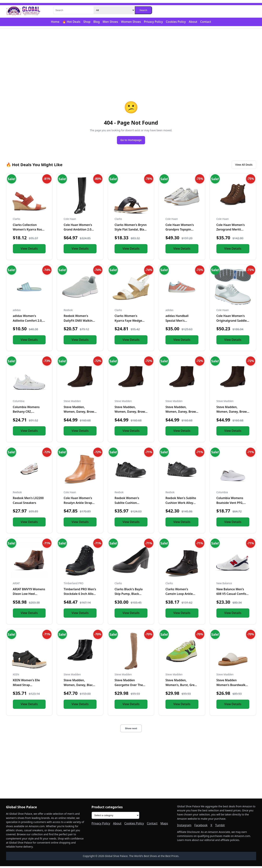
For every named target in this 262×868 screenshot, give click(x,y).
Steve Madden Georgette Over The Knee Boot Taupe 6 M (130, 687)
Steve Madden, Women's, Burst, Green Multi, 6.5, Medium (182, 687)
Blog (97, 22)
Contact (206, 22)
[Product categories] (115, 817)
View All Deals (242, 166)
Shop (87, 22)
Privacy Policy (153, 22)
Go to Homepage (131, 140)
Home (55, 22)
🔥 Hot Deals (71, 22)
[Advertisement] (131, 57)
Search (143, 10)
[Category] (114, 10)
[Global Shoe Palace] (23, 10)
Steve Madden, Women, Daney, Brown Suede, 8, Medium (131, 414)
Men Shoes (110, 22)
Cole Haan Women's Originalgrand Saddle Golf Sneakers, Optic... (232, 322)
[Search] (73, 10)
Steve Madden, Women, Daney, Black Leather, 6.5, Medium (79, 687)
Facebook (201, 827)
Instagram (184, 827)
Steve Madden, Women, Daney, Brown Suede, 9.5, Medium (80, 414)
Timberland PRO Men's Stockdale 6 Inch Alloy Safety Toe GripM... (80, 596)
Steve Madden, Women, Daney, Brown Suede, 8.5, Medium (182, 414)
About (193, 22)
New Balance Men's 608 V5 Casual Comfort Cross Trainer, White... (232, 596)
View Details (29, 250)
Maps (164, 825)
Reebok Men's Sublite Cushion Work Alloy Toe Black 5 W (181, 504)
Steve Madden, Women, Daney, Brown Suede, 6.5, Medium (233, 414)
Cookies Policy (176, 22)
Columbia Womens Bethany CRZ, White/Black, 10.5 (26, 414)
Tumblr (220, 827)
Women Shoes (131, 22)
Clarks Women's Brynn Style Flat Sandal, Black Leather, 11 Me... (131, 231)
